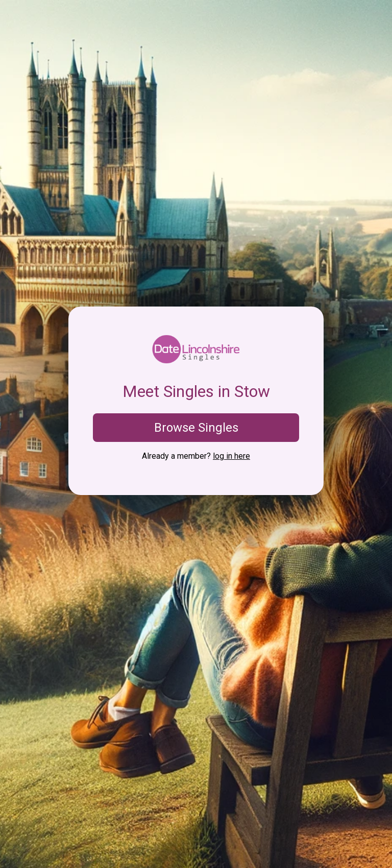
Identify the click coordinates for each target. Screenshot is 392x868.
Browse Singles (196, 428)
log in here (231, 456)
